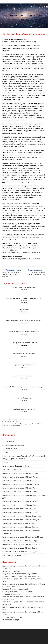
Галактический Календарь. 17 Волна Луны (20, 505)
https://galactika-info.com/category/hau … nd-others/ (21, 252)
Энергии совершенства (12, 617)
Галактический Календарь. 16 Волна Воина (20, 501)
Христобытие (24, 309)
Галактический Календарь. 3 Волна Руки (19, 523)
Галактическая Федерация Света (16, 466)
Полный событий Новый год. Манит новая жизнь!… (24, 321)
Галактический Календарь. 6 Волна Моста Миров (23, 537)
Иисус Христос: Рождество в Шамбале (24, 343)
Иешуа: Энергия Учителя (13, 571)
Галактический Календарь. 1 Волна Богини (20, 473)
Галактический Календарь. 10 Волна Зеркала (21, 477)
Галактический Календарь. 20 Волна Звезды (21, 520)
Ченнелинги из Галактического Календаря (20, 552)
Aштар (5, 452)
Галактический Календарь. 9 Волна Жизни (20, 548)
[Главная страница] (7, 24)
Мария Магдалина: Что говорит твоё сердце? (24, 332)
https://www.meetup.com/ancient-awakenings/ (20, 42)
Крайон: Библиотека (24, 398)
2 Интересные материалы (13, 445)
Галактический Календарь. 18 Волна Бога (19, 509)
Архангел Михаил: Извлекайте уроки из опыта (21, 576)
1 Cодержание (9, 424)
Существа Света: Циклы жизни (24, 376)
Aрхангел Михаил (10, 449)
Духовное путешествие (12, 594)
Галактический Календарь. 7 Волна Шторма (20, 541)
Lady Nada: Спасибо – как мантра (24, 409)
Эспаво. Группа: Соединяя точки (24, 287)
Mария (5, 462)
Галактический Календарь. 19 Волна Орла (20, 512)
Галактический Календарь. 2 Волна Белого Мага (22, 516)
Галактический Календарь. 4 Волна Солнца (20, 527)
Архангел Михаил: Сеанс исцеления (24, 354)
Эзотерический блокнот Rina (14, 555)
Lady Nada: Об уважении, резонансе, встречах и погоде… (24, 387)
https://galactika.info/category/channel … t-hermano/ (21, 259)
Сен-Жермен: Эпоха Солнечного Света (18, 592)
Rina (16, 421)
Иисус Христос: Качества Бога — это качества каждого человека (24, 299)
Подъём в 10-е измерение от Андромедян (20, 574)
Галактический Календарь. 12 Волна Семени (21, 484)
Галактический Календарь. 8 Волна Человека (21, 544)
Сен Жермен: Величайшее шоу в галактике (34, 24)
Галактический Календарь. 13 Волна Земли (20, 488)
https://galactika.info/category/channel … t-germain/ (21, 248)
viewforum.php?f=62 (10, 250)
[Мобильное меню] (43, 7)
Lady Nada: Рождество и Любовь (24, 365)
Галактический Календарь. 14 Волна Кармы (20, 492)
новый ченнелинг (11, 420)
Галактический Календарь (13, 470)
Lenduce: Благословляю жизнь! (15, 589)
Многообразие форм (11, 620)
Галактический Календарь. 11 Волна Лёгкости (21, 481)
